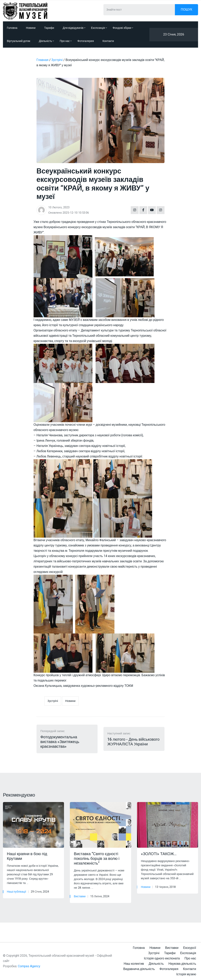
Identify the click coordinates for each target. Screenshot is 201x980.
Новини (31, 28)
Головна (12, 28)
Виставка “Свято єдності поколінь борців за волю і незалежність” (97, 859)
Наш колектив (134, 964)
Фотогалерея (86, 41)
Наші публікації (16, 892)
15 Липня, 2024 (100, 896)
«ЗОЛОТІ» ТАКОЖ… (159, 854)
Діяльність (46, 41)
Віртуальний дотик (19, 41)
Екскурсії (190, 948)
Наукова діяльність (182, 964)
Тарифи (49, 28)
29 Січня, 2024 (40, 892)
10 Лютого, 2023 (59, 207)
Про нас (66, 41)
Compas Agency (29, 966)
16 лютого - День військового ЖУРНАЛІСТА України (133, 742)
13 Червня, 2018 (165, 887)
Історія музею (186, 974)
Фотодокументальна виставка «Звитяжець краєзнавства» (60, 742)
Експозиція (99, 28)
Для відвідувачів (74, 28)
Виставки (80, 896)
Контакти (108, 41)
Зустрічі (53, 701)
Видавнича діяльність (139, 969)
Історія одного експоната (162, 958)
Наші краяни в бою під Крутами (27, 856)
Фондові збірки (123, 28)
